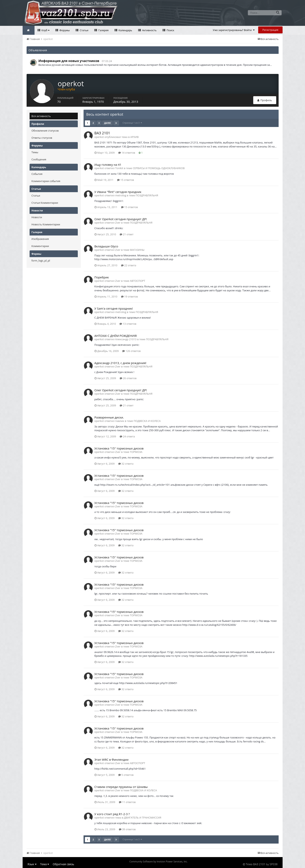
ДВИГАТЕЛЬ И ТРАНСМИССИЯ (143, 818)
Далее (107, 123)
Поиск (170, 30)
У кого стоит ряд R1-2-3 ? (112, 814)
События (37, 174)
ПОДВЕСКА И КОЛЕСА (147, 421)
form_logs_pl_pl (41, 261)
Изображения (40, 239)
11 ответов (127, 802)
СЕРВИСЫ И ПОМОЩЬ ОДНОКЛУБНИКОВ (159, 168)
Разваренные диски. (109, 417)
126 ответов (131, 351)
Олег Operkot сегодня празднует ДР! (121, 219)
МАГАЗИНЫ (137, 250)
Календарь (125, 30)
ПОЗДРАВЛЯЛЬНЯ (147, 195)
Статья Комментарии (45, 203)
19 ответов (129, 296)
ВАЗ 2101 (102, 133)
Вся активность (41, 116)
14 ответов (127, 153)
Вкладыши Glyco (106, 246)
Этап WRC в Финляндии (112, 759)
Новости (37, 217)
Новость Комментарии (46, 224)
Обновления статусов (45, 131)
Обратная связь (64, 864)
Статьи (84, 30)
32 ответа (126, 464)
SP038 (273, 864)
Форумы (64, 30)
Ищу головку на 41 (108, 165)
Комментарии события (46, 181)
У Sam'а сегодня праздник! (114, 308)
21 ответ (127, 234)
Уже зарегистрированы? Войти (234, 30)
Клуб (45, 30)
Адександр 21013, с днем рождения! (120, 363)
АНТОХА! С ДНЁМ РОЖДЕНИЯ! (116, 336)
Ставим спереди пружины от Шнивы (121, 787)
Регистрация (270, 30)
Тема (45, 864)
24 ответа (127, 436)
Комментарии (40, 246)
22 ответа (129, 265)
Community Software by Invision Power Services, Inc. (158, 862)
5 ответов (126, 775)
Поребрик (102, 277)
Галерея (103, 30)
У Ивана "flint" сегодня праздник (118, 192)
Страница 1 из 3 (132, 123)
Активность (149, 30)
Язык (32, 864)
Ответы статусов (42, 138)
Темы (35, 152)
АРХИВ (135, 137)
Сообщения (39, 159)
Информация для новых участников (69, 61)
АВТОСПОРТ (138, 281)
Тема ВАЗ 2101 (255, 864)
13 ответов (128, 324)
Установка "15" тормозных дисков (119, 448)
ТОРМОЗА (136, 452)
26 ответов (128, 378)
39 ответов (127, 829)
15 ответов (126, 180)
